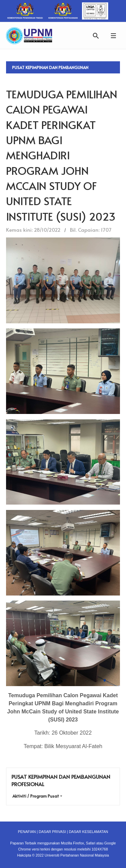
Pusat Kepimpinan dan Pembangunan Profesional (50, 69)
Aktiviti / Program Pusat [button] (36, 796)
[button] (113, 36)
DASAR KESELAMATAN (89, 832)
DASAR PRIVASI (52, 832)
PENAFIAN (27, 832)
